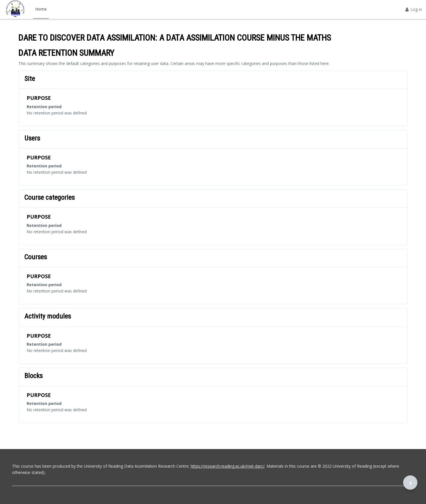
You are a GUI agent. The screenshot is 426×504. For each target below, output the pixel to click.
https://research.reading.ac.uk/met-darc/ (228, 466)
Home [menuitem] (41, 9)
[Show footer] (410, 483)
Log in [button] (413, 9)
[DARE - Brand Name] (15, 9)
